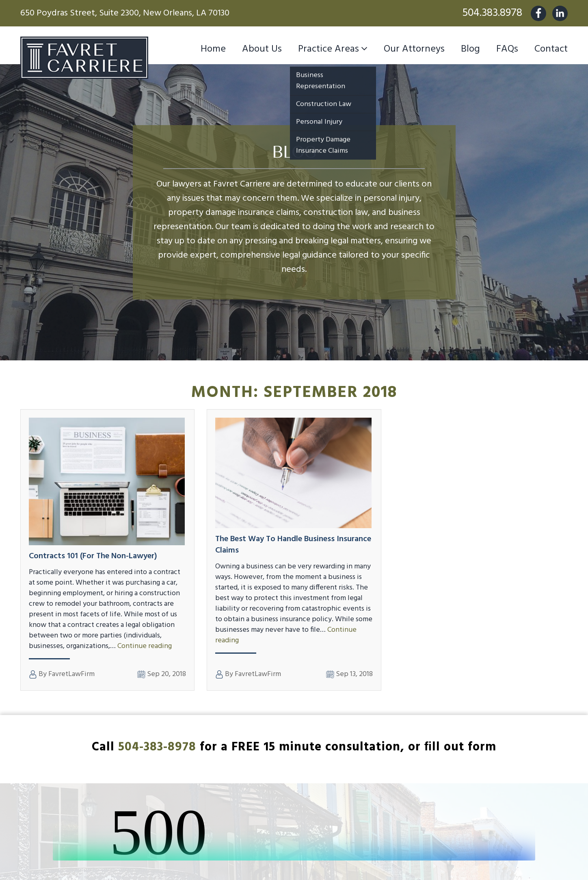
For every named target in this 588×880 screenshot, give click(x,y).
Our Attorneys (414, 49)
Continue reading (145, 646)
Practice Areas (329, 49)
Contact (551, 49)
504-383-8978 (157, 747)
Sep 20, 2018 (162, 674)
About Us (262, 49)
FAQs (507, 49)
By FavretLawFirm (62, 674)
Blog (470, 49)
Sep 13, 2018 (349, 674)
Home (213, 49)
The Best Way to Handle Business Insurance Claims (293, 545)
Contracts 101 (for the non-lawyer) (93, 556)
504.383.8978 (492, 13)
